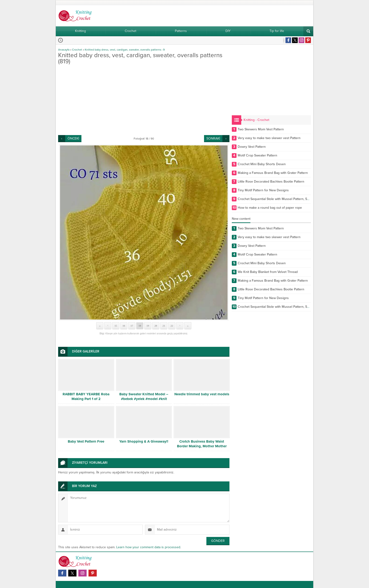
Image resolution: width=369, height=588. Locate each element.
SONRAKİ (213, 138)
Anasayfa (64, 50)
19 (148, 326)
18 (140, 326)
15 (116, 326)
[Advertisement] (144, 100)
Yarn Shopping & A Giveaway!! (144, 441)
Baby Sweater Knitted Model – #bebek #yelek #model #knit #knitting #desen (144, 399)
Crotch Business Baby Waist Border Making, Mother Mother (202, 444)
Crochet (77, 50)
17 (132, 326)
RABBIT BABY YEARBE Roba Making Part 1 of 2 (86, 396)
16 (124, 326)
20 (156, 326)
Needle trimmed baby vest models (202, 394)
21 (164, 326)
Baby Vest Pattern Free (86, 441)
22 (172, 326)
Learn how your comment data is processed (148, 547)
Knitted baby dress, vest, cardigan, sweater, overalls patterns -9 (125, 50)
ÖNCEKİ (73, 138)
